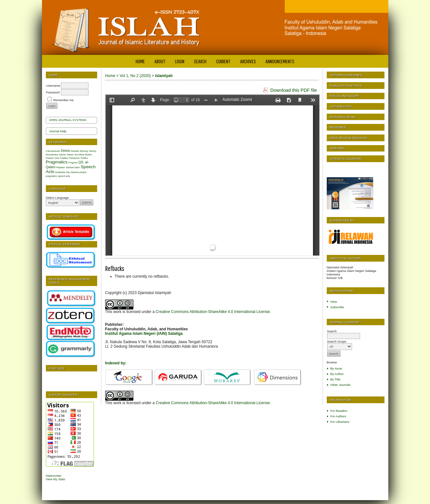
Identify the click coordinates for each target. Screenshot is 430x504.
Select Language (57, 198)
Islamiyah (164, 76)
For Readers (339, 411)
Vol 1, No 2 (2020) (135, 76)
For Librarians (340, 422)
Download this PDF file (294, 90)
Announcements (280, 61)
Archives (248, 61)
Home (140, 61)
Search (200, 61)
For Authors (338, 416)
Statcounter (54, 476)
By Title (335, 379)
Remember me (63, 100)
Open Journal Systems (68, 120)
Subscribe (337, 307)
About (160, 61)
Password (53, 92)
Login (180, 61)
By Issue (336, 368)
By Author (337, 374)
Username (53, 86)
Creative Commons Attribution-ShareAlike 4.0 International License (213, 312)
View (334, 302)
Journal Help (58, 131)
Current (223, 61)
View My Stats (56, 479)
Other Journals (340, 385)
